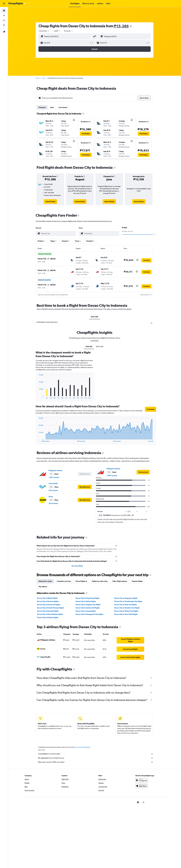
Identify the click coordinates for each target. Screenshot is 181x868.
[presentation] (131, 26)
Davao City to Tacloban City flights (127, 608)
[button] (4, 4)
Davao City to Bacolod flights (48, 611)
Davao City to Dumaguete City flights (89, 614)
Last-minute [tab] (63, 107)
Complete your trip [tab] (64, 581)
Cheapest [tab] (42, 107)
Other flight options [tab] (120, 581)
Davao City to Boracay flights (48, 601)
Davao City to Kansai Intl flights (49, 605)
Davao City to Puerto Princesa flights (51, 608)
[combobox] (44, 31)
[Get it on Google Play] (142, 780)
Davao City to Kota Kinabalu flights (50, 614)
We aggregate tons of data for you (96, 758)
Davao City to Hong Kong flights (87, 598)
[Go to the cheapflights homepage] (17, 4)
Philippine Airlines (55, 470)
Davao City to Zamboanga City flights (128, 601)
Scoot (51, 496)
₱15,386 (121, 26)
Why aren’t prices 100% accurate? (96, 762)
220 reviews (53, 490)
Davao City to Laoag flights (86, 611)
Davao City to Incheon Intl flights (88, 608)
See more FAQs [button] (77, 566)
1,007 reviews (54, 477)
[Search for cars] (4, 20)
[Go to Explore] (4, 25)
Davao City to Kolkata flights (48, 617)
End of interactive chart (38, 397)
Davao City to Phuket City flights (126, 611)
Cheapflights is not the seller (96, 754)
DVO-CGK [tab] (94, 317)
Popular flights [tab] (137, 581)
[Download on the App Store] (142, 786)
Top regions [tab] (43, 586)
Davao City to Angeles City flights (88, 605)
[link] (50, 202)
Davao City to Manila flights (47, 598)
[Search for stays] (4, 15)
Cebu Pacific (53, 483)
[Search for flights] (4, 11)
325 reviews (53, 503)
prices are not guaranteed (83, 747)
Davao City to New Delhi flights (126, 614)
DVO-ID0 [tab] (89, 347)
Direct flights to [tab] (81, 581)
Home (38, 78)
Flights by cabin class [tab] (100, 581)
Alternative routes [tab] (45, 581)
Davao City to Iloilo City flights (126, 605)
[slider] (154, 234)
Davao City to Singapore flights (126, 598)
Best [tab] (52, 107)
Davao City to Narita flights (86, 601)
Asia (43, 78)
